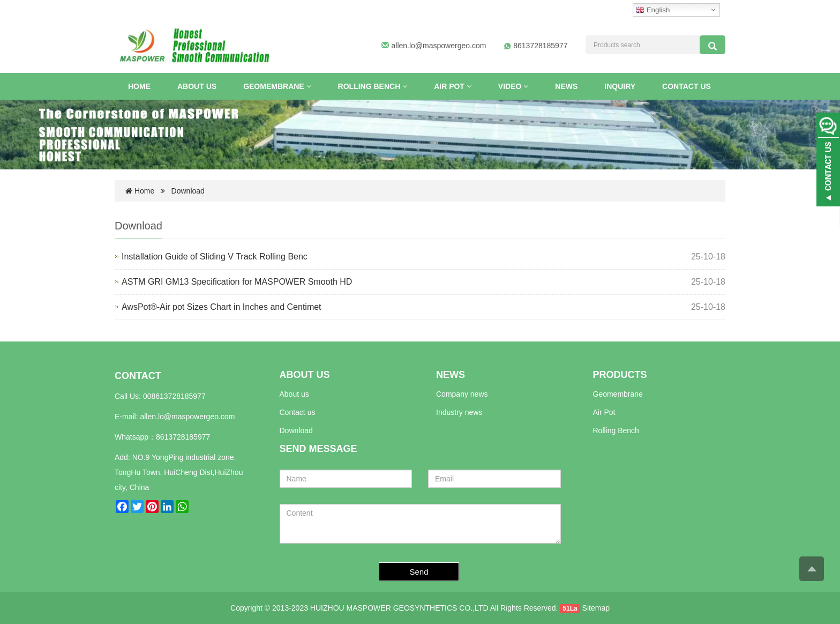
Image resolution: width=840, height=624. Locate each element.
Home (139, 86)
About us (294, 394)
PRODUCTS (620, 375)
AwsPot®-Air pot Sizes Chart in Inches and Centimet (222, 307)
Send (419, 572)
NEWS (451, 375)
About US (197, 86)
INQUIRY (620, 86)
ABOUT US (305, 375)
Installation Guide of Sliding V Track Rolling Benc (215, 257)
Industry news (459, 412)
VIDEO (513, 86)
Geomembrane (277, 86)
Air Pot (453, 86)
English (653, 10)
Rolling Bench (373, 86)
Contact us (687, 86)
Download (188, 191)
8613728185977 (183, 437)
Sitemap (596, 608)
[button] (309, 86)
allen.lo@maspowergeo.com (439, 46)
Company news (462, 394)
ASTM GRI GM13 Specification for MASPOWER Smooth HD (237, 282)
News (566, 86)
